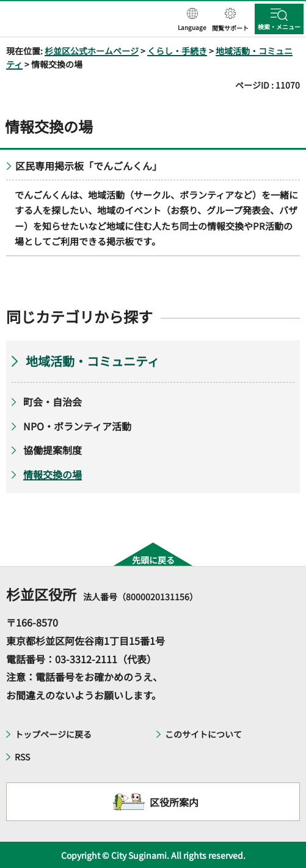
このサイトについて (203, 734)
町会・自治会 (53, 402)
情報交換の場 (53, 474)
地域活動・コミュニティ (93, 361)
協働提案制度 (53, 450)
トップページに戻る (53, 734)
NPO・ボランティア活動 (77, 426)
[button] (192, 20)
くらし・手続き (177, 51)
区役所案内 (174, 802)
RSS (22, 757)
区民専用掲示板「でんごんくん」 (89, 166)
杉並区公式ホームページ (92, 51)
